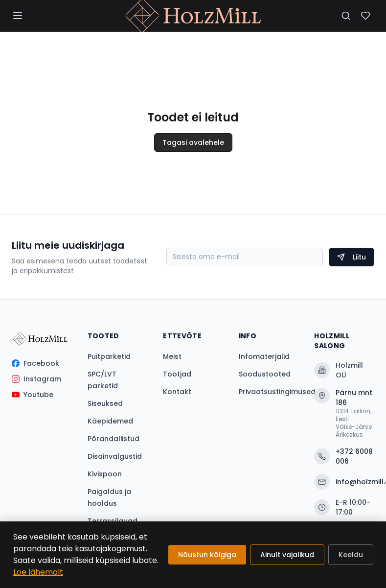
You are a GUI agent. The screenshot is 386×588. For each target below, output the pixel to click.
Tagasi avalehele (193, 142)
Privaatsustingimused (277, 392)
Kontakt (177, 392)
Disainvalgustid (115, 456)
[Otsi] (346, 16)
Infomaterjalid (264, 356)
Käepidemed (110, 421)
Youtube (33, 395)
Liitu (352, 257)
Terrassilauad (113, 521)
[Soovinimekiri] (365, 16)
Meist (172, 356)
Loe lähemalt (38, 572)
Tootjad (177, 374)
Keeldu (351, 555)
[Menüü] (18, 16)
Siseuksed (105, 403)
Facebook (35, 363)
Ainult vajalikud (287, 555)
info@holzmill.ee (344, 482)
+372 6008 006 (343, 456)
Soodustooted (265, 374)
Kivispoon (105, 474)
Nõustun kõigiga (207, 555)
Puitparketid (109, 356)
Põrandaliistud (114, 439)
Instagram (36, 379)
